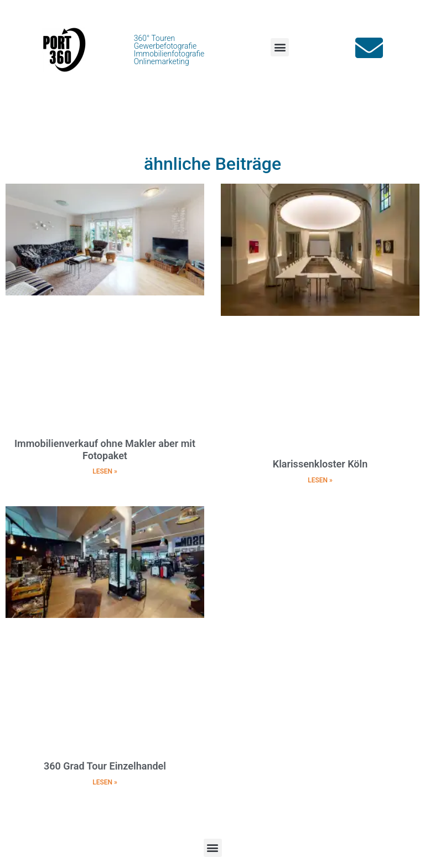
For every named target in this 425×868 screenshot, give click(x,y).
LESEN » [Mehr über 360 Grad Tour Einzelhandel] (105, 782)
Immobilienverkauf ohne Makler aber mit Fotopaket (105, 449)
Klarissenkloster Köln (320, 464)
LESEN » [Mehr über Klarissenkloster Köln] (320, 480)
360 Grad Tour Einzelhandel (105, 766)
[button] (280, 47)
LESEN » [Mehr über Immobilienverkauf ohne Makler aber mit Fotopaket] (105, 471)
